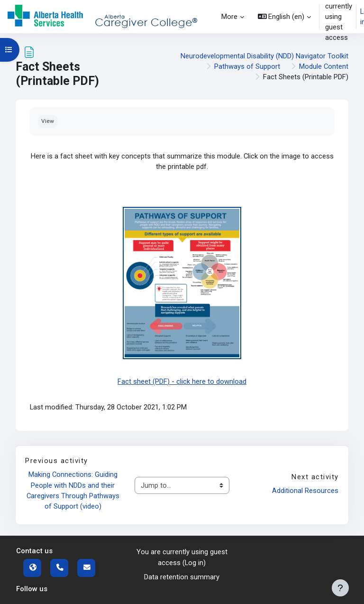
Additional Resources (305, 491)
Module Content (324, 66)
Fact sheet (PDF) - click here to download (182, 381)
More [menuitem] (229, 17)
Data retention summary (182, 577)
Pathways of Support (247, 66)
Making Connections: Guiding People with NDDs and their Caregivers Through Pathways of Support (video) (73, 490)
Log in (194, 563)
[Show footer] (340, 588)
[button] (285, 17)
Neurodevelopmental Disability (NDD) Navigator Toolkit (264, 56)
